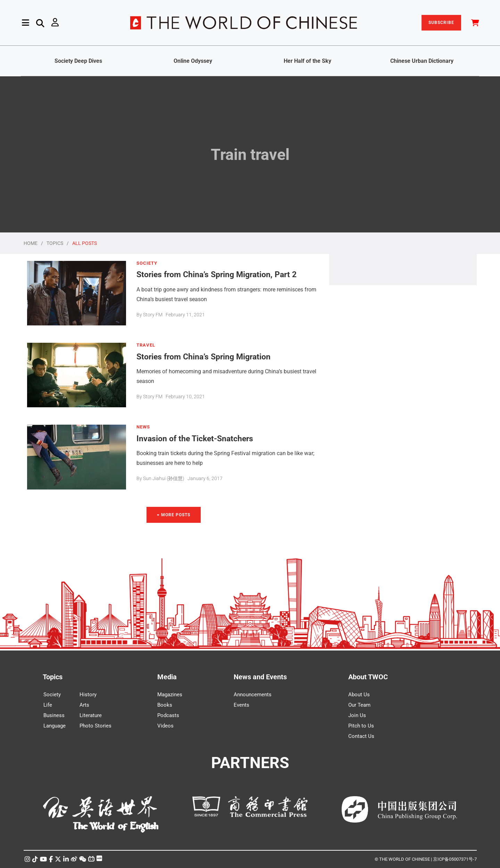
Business (54, 715)
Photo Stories (95, 726)
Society (52, 695)
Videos (165, 726)
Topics (53, 677)
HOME (31, 243)
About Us (359, 695)
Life (48, 705)
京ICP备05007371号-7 (455, 859)
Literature (91, 715)
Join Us (357, 715)
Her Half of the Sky (307, 61)
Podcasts (168, 715)
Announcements (253, 695)
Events (241, 705)
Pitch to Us (361, 726)
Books (165, 705)
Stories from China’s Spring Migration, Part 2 (216, 274)
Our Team (359, 705)
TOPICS (55, 243)
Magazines (170, 695)
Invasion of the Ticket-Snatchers (195, 438)
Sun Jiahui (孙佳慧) (164, 478)
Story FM (153, 315)
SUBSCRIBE (441, 23)
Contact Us (361, 736)
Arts (84, 705)
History (88, 695)
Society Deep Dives (78, 61)
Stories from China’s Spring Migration (203, 356)
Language (55, 726)
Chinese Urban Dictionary (422, 61)
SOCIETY (147, 263)
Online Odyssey (193, 61)
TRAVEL (146, 345)
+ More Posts (174, 515)
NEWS (143, 427)
